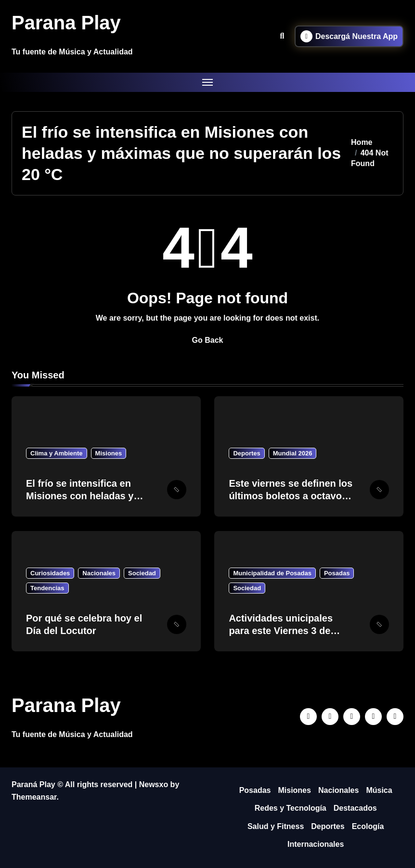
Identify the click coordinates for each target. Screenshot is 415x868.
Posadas (337, 573)
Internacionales (316, 844)
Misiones (109, 453)
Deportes (246, 453)
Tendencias (47, 588)
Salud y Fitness (276, 826)
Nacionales (99, 573)
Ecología (368, 826)
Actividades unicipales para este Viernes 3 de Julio (281, 631)
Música (379, 790)
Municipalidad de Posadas (272, 573)
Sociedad (142, 573)
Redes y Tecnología (291, 808)
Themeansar (34, 797)
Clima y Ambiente (57, 453)
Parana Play (66, 23)
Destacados (355, 808)
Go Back (208, 340)
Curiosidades (50, 573)
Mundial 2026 (293, 453)
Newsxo (154, 784)
